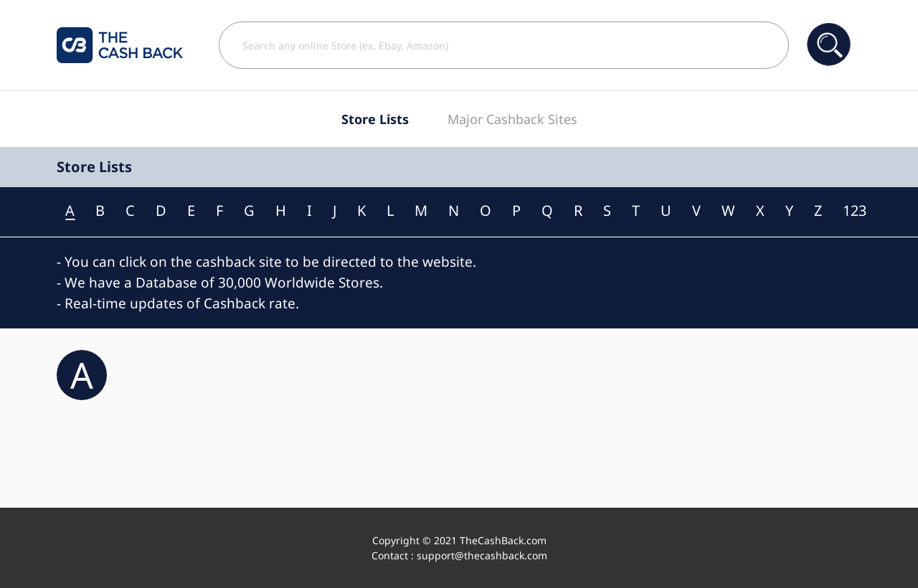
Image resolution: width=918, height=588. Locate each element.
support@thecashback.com (482, 555)
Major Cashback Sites (512, 119)
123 (855, 211)
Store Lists (375, 119)
